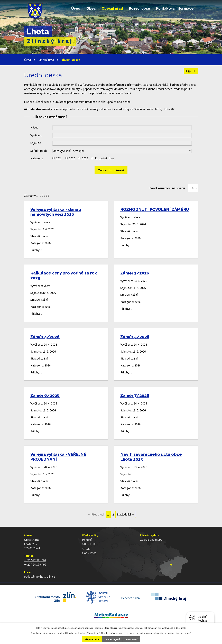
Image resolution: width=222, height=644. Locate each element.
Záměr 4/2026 (45, 337)
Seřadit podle (39, 151)
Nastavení (132, 639)
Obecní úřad (112, 8)
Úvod (76, 8)
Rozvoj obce (140, 8)
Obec (91, 8)
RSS (191, 71)
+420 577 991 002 (35, 560)
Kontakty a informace (175, 8)
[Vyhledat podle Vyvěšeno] (122, 136)
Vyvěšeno (36, 135)
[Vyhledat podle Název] (122, 128)
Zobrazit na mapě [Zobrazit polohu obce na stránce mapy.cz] (151, 540)
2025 (72, 158)
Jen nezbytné (113, 639)
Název (34, 127)
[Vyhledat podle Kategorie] (54, 158)
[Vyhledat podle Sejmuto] (122, 143)
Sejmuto (36, 143)
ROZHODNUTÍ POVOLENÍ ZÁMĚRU (155, 209)
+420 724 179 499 (35, 564)
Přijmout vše (92, 639)
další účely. (181, 628)
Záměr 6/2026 (45, 395)
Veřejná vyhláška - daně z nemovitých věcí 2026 (56, 212)
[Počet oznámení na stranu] (193, 188)
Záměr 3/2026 (135, 273)
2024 (59, 158)
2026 (85, 158)
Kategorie (37, 158)
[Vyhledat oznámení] (111, 170)
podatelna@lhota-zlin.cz (39, 577)
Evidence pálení (131, 598)
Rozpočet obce (104, 158)
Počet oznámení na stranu (167, 188)
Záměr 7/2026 (135, 395)
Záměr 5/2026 (135, 337)
